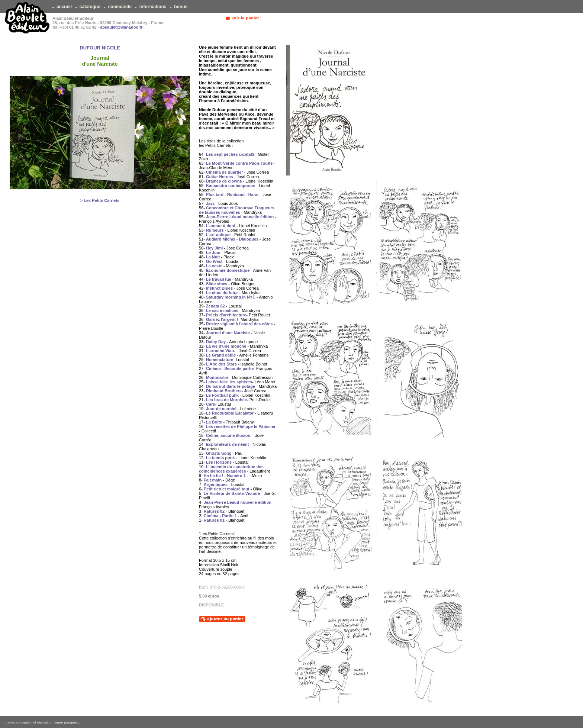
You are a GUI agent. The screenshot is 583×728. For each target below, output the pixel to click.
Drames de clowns (224, 181)
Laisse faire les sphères (229, 382)
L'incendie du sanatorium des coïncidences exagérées (231, 469)
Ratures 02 (214, 511)
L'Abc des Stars (221, 364)
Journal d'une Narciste (228, 333)
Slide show (217, 284)
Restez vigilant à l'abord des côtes (239, 324)
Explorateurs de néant (228, 444)
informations (153, 7)
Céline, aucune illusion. (229, 435)
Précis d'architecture (226, 315)
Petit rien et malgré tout (227, 489)
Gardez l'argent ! (222, 319)
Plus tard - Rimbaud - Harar (232, 194)
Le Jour (213, 252)
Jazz (210, 203)
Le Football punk (222, 395)
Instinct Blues (219, 288)
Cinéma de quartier (225, 172)
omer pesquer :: (68, 722)
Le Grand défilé (221, 355)
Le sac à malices (222, 310)
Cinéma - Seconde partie (230, 368)
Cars (210, 404)
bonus (181, 7)
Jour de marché (221, 409)
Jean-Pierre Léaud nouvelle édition (240, 217)
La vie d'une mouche (226, 346)
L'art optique (218, 235)
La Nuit (213, 257)
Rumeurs (215, 230)
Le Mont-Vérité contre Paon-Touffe (239, 163)
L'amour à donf (221, 226)
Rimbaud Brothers (224, 391)
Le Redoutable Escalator (230, 413)
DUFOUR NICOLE (100, 48)
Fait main (213, 480)
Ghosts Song (219, 453)
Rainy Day (216, 342)
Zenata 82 (215, 306)
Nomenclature (220, 360)
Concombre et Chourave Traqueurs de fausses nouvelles (237, 210)
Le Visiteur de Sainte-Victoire (232, 493)
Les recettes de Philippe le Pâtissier (241, 426)
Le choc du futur (222, 293)
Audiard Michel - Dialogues (232, 239)
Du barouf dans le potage (231, 386)
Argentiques (216, 484)
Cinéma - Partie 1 (220, 516)
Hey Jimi (214, 248)
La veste (214, 266)
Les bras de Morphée (226, 400)
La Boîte (214, 422)
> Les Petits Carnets (100, 200)
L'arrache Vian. (220, 351)
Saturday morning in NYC (231, 297)
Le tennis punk (220, 458)
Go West (214, 261)
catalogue (90, 7)
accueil (64, 7)
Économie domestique (228, 270)
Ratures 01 (214, 520)
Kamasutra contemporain (231, 186)
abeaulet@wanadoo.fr (121, 27)
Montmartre (217, 377)
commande (120, 7)
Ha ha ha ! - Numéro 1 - (226, 476)
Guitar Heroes (220, 177)
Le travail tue (219, 279)
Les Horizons (219, 462)
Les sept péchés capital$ (230, 154)
